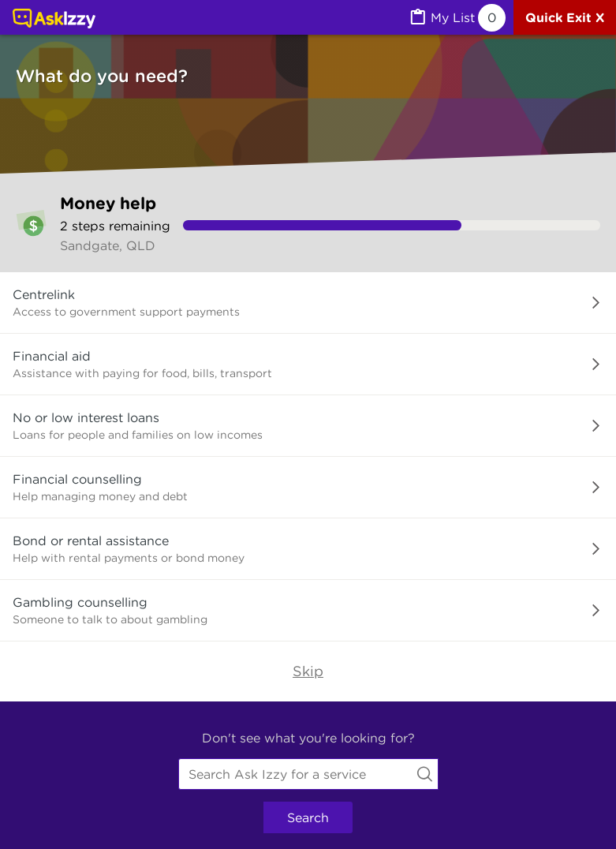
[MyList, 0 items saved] (457, 18)
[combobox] (308, 774)
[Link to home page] (54, 20)
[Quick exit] (565, 17)
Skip (308, 671)
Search (308, 817)
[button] (308, 303)
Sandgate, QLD (108, 245)
